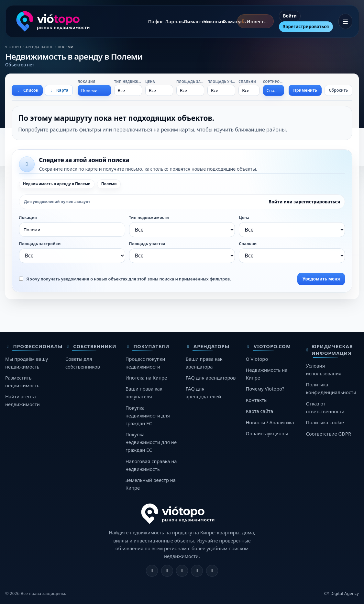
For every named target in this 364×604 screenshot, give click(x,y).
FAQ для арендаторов (211, 378)
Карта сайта (260, 411)
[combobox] (94, 90)
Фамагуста (228, 21)
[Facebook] (152, 571)
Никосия (209, 21)
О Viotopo (257, 359)
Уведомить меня (321, 279)
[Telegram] (197, 571)
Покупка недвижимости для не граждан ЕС (151, 442)
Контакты (257, 400)
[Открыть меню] (345, 21)
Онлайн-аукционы (267, 433)
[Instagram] (167, 571)
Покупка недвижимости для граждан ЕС (148, 416)
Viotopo (13, 47)
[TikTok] (212, 571)
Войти (290, 16)
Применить (305, 90)
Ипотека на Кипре (146, 378)
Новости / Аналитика (270, 422)
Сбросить (338, 90)
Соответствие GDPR (328, 434)
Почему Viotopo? (265, 389)
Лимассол (190, 21)
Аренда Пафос (39, 47)
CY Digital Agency (342, 593)
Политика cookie (325, 422)
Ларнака (171, 21)
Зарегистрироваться (306, 27)
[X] (182, 571)
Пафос (153, 21)
